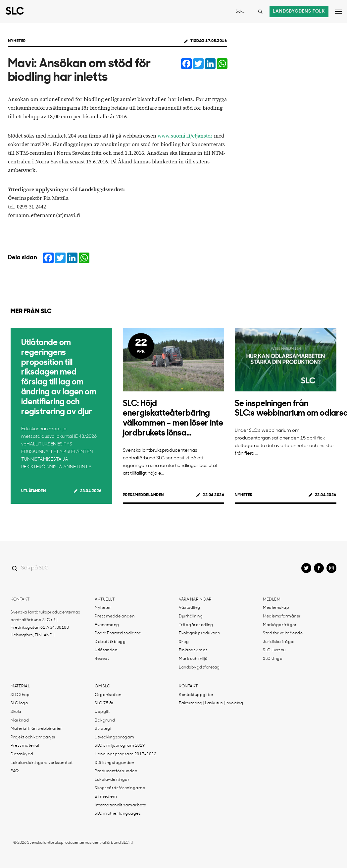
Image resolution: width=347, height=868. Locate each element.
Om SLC (102, 686)
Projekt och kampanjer (33, 737)
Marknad (20, 721)
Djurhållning (191, 616)
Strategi (103, 729)
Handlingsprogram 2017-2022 (125, 754)
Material (20, 686)
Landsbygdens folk (299, 11)
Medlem (272, 600)
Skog (184, 642)
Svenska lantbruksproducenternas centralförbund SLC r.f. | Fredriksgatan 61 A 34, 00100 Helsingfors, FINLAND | (46, 624)
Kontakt (20, 600)
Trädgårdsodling (196, 625)
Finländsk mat (193, 650)
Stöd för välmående (283, 633)
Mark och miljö (193, 659)
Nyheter (17, 41)
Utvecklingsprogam (115, 737)
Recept (102, 659)
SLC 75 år (104, 703)
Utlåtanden (33, 491)
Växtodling (189, 608)
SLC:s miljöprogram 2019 (120, 746)
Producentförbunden (116, 771)
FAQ (15, 771)
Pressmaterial (25, 746)
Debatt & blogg (110, 642)
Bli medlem (106, 797)
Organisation (108, 695)
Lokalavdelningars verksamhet (42, 763)
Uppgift (102, 712)
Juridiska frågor (279, 642)
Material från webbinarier (36, 729)
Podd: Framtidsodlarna (118, 633)
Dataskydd (22, 754)
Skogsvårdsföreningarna (120, 788)
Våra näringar (195, 600)
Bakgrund (105, 721)
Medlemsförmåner (282, 616)
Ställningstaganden (114, 763)
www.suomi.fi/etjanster (185, 136)
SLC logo (19, 703)
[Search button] (260, 12)
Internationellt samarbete (121, 805)
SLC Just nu (274, 650)
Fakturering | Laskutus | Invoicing (211, 703)
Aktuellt (105, 600)
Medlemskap (276, 608)
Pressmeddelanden (143, 495)
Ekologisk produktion (199, 633)
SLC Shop (20, 695)
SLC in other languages (118, 814)
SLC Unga (273, 659)
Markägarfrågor (280, 625)
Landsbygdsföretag (199, 667)
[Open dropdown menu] (338, 12)
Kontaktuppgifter (196, 695)
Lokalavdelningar (112, 780)
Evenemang (107, 625)
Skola (16, 712)
